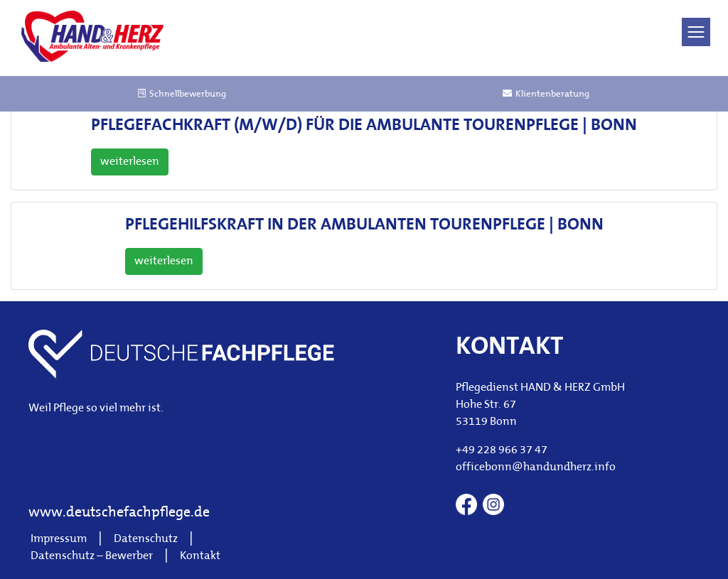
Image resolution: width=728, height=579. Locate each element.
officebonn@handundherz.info (536, 467)
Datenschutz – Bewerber (92, 556)
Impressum (59, 539)
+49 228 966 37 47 (502, 450)
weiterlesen (130, 162)
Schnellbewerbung (182, 94)
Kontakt (200, 556)
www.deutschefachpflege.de (119, 513)
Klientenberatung (546, 94)
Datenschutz (146, 539)
